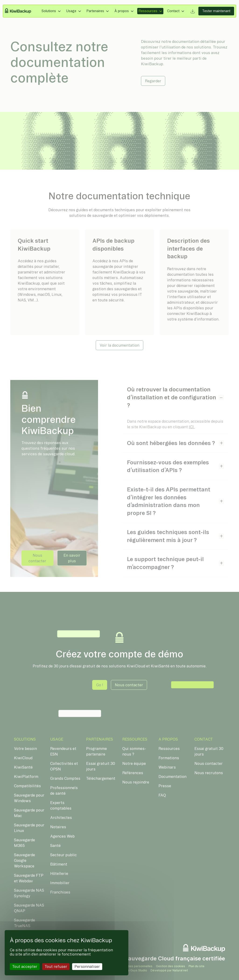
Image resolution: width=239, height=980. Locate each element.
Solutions (49, 11)
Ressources (148, 11)
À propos (122, 11)
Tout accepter (25, 966)
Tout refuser (56, 966)
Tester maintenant (216, 11)
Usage (71, 11)
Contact (173, 11)
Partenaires (95, 11)
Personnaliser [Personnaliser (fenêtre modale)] (87, 966)
